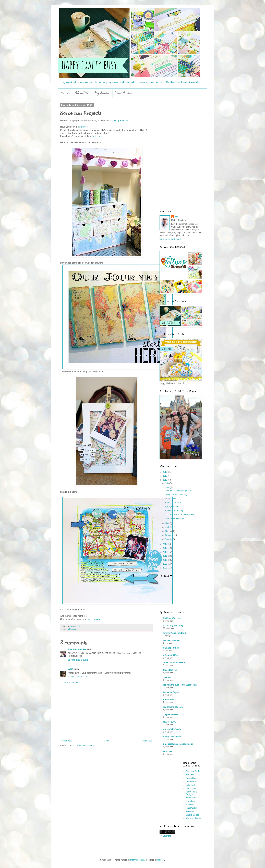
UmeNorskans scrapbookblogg (178, 744)
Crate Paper (191, 782)
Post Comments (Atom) (83, 746)
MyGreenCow (170, 722)
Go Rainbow (170, 499)
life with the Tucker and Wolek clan (180, 685)
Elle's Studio (191, 788)
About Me (82, 93)
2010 (165, 560)
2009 (165, 564)
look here (97, 136)
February (169, 535)
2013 (165, 548)
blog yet (83, 127)
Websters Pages (193, 818)
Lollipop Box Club (120, 121)
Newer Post (66, 741)
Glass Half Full (170, 670)
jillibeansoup (191, 798)
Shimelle (190, 812)
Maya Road (191, 805)
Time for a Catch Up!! (174, 518)
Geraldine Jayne (171, 692)
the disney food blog (173, 626)
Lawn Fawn (191, 801)
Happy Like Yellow (172, 737)
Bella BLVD (191, 775)
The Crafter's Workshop (174, 663)
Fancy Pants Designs (192, 793)
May (167, 523)
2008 (165, 568)
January (169, 539)
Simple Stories (192, 815)
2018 (165, 472)
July (167, 483)
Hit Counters (165, 836)
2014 (165, 544)
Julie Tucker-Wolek (77, 649)
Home (65, 93)
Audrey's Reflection (173, 729)
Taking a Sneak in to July (176, 495)
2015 (165, 480)
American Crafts (193, 771)
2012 (165, 552)
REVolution (168, 700)
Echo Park (191, 785)
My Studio (102, 93)
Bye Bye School (172, 506)
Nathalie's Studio (171, 648)
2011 (165, 556)
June (168, 487)
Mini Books (123, 93)
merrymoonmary (138, 860)
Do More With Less (172, 618)
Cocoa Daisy (192, 778)
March (168, 531)
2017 (165, 476)
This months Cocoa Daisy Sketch (180, 514)
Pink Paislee (191, 808)
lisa (176, 217)
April (167, 527)
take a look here (95, 619)
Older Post (147, 741)
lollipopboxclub (74, 629)
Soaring (167, 677)
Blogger (161, 860)
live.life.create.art (171, 640)
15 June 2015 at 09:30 (78, 677)
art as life (168, 751)
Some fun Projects (173, 503)
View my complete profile (171, 239)
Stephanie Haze (171, 714)
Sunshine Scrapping (174, 511)
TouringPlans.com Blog (174, 633)
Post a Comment (72, 683)
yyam (70, 669)
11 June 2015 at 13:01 (78, 660)
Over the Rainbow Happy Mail (178, 491)
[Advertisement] (106, 712)
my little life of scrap (173, 707)
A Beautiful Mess (171, 655)
